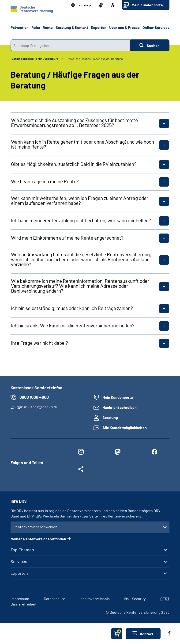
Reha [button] (36, 27)
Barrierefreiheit (24, 604)
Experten (19, 573)
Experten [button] (99, 27)
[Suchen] (150, 45)
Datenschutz (54, 599)
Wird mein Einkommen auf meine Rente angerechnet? (67, 238)
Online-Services (156, 27)
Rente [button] (48, 27)
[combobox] (70, 45)
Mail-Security (135, 599)
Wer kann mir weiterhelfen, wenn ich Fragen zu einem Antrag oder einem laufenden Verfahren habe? (80, 200)
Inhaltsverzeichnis (95, 599)
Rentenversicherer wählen (35, 527)
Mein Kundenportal (148, 5)
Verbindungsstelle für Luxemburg (35, 59)
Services (19, 561)
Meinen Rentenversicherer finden (38, 539)
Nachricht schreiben (120, 407)
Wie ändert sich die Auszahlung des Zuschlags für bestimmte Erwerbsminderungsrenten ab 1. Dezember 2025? (74, 123)
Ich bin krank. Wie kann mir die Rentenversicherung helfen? (73, 325)
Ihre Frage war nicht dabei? (39, 343)
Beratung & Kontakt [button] (72, 27)
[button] (81, 5)
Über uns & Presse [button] (124, 27)
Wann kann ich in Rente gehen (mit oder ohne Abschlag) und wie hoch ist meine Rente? (82, 144)
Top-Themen (22, 550)
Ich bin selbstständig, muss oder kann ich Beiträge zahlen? (72, 308)
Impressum (20, 599)
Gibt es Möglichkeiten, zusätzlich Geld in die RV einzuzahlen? (74, 164)
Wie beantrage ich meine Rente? (45, 181)
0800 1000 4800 (34, 397)
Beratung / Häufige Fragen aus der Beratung (95, 59)
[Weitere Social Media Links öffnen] (81, 470)
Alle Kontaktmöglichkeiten (125, 427)
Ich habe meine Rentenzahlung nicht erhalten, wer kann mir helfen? (81, 220)
